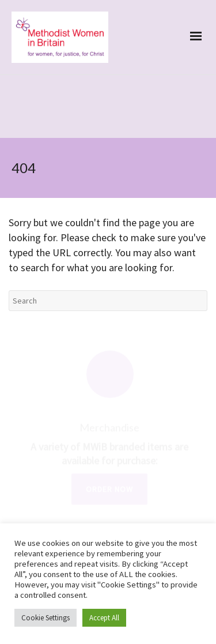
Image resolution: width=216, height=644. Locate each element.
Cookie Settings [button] (46, 618)
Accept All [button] (104, 618)
